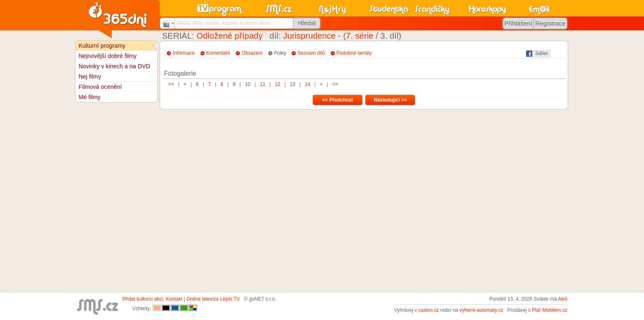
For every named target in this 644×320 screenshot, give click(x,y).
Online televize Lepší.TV (213, 299)
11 (262, 84)
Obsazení (252, 53)
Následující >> (390, 100)
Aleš (562, 299)
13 (292, 84)
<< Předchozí (337, 100)
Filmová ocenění (100, 87)
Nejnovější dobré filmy (108, 56)
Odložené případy (229, 36)
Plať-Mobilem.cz (550, 310)
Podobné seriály (354, 53)
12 (278, 84)
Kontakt (174, 299)
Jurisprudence (309, 36)
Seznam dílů (312, 53)
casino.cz (428, 310)
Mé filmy (90, 97)
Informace (184, 53)
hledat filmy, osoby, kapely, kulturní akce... (225, 23)
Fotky (280, 53)
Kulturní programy (102, 46)
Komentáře (218, 53)
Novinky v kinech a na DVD (114, 66)
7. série (360, 36)
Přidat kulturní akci (143, 299)
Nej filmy (90, 77)
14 (308, 84)
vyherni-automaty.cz (481, 310)
